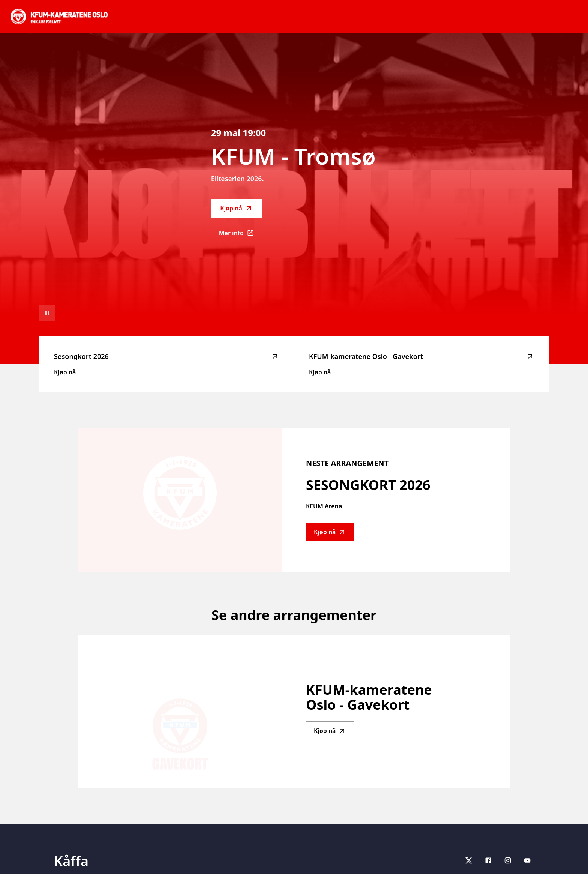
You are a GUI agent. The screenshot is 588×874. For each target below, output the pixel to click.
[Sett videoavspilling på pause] (47, 313)
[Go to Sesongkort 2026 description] (180, 500)
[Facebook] (488, 860)
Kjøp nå (236, 208)
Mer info (241, 235)
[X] (469, 860)
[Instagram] (508, 860)
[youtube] (527, 860)
